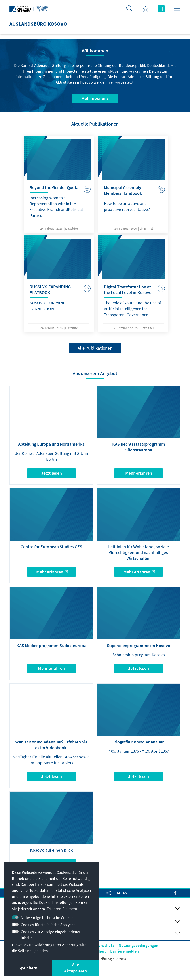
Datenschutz (103, 945)
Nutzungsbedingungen (138, 945)
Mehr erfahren (139, 473)
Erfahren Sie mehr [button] (62, 909)
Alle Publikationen (95, 348)
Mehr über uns (95, 98)
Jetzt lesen (51, 473)
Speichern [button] (28, 968)
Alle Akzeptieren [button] (75, 968)
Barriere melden (124, 951)
